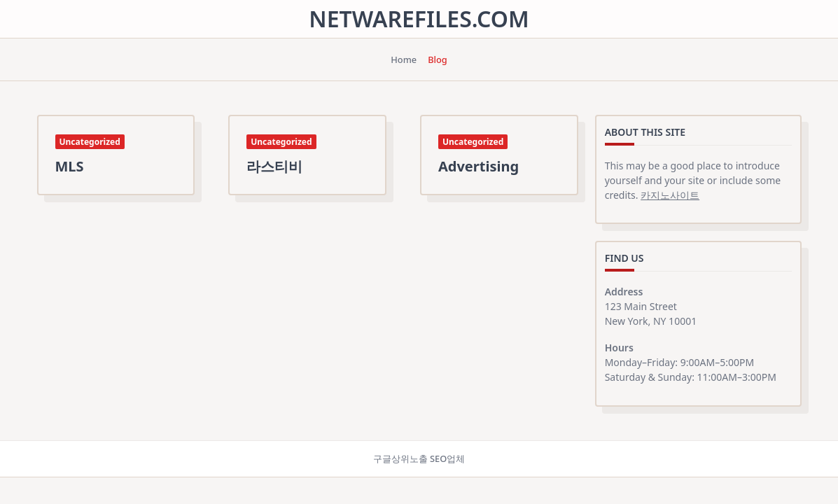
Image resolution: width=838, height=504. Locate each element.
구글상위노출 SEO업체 (419, 458)
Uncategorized (90, 142)
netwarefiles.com (419, 19)
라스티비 (274, 166)
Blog (438, 59)
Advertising (479, 166)
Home (404, 59)
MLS (70, 166)
